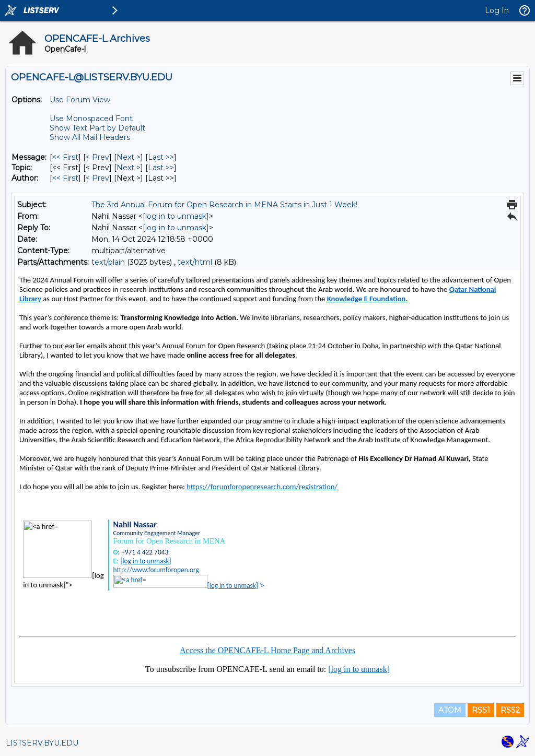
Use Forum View (80, 100)
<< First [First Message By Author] (65, 178)
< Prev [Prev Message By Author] (97, 178)
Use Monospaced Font (91, 119)
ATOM (450, 710)
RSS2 (510, 710)
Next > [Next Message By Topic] (129, 168)
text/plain (108, 262)
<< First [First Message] (65, 157)
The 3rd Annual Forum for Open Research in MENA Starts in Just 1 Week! (224, 205)
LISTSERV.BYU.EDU (42, 743)
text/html (195, 262)
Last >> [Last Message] (161, 157)
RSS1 (481, 710)
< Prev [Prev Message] (97, 157)
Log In (497, 10)
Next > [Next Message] (129, 157)
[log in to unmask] (176, 216)
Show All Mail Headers (90, 137)
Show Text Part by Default (97, 128)
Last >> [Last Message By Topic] (161, 168)
